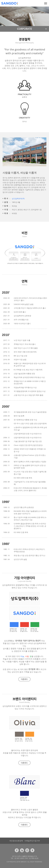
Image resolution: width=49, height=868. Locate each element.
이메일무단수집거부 (32, 841)
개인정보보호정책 (16, 841)
